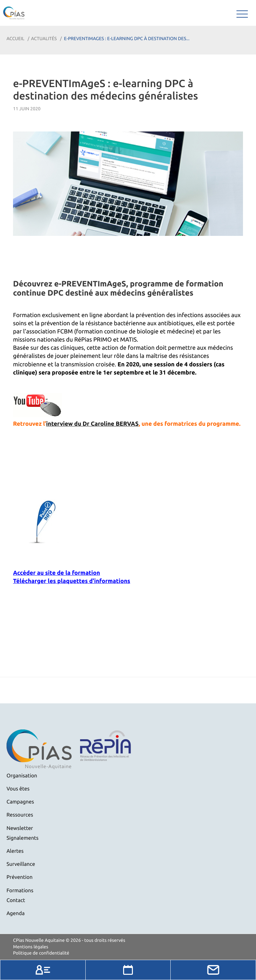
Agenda (16, 913)
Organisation (22, 776)
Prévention (20, 877)
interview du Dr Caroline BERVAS (92, 424)
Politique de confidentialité (41, 953)
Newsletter (20, 828)
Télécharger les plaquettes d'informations (72, 581)
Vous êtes (18, 789)
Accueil (15, 38)
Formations (20, 891)
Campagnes (20, 802)
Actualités (44, 38)
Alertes (15, 851)
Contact (16, 900)
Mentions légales (31, 947)
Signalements (22, 838)
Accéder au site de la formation (57, 573)
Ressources (20, 815)
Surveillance (21, 864)
